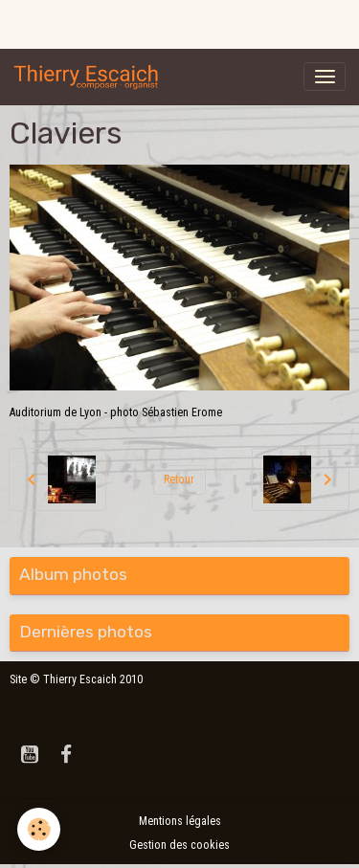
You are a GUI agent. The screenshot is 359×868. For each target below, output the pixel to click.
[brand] (90, 77)
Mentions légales (180, 821)
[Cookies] (39, 829)
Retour (179, 479)
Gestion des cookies (179, 845)
